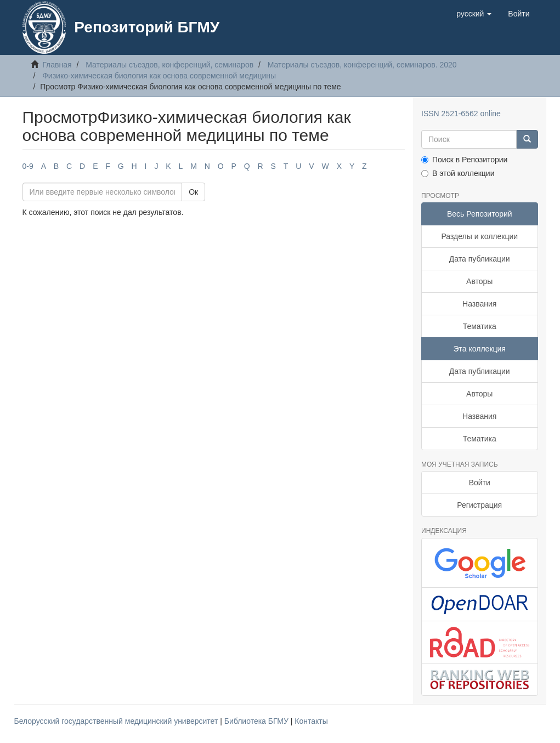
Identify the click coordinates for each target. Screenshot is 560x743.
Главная (57, 65)
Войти (480, 483)
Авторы (479, 281)
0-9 (28, 166)
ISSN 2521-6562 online (461, 114)
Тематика (480, 326)
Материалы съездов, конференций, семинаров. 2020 (362, 65)
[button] (474, 14)
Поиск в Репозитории (464, 160)
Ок (193, 192)
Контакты (311, 721)
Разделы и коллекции (479, 236)
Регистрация (479, 505)
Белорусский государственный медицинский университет (117, 721)
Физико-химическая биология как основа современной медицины (159, 76)
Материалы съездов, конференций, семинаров (169, 65)
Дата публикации (480, 259)
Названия (479, 304)
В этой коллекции (458, 173)
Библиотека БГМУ (258, 721)
